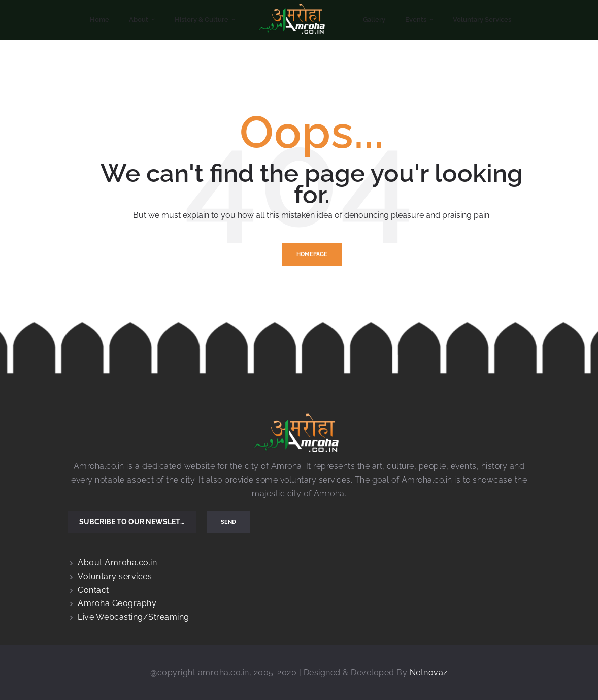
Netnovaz (429, 672)
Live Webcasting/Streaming (134, 617)
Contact (93, 590)
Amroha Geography (117, 603)
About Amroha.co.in (117, 563)
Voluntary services (115, 576)
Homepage (312, 254)
